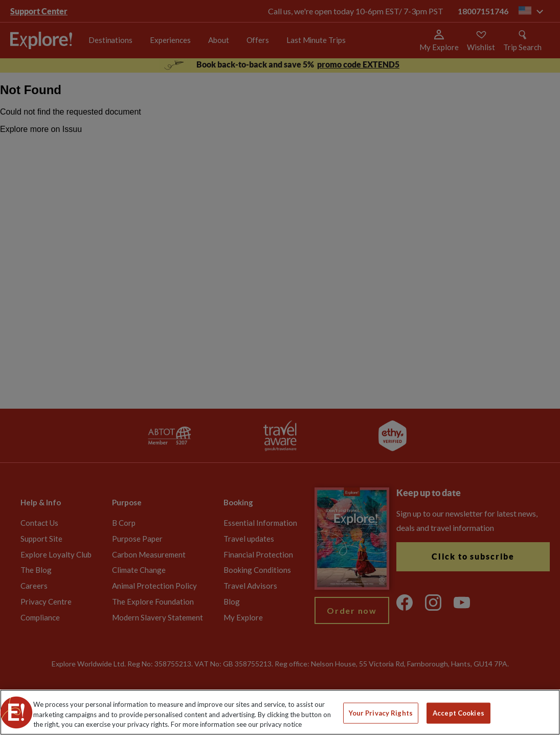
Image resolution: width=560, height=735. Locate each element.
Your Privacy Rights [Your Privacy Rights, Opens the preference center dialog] (381, 712)
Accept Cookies (458, 712)
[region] (280, 712)
